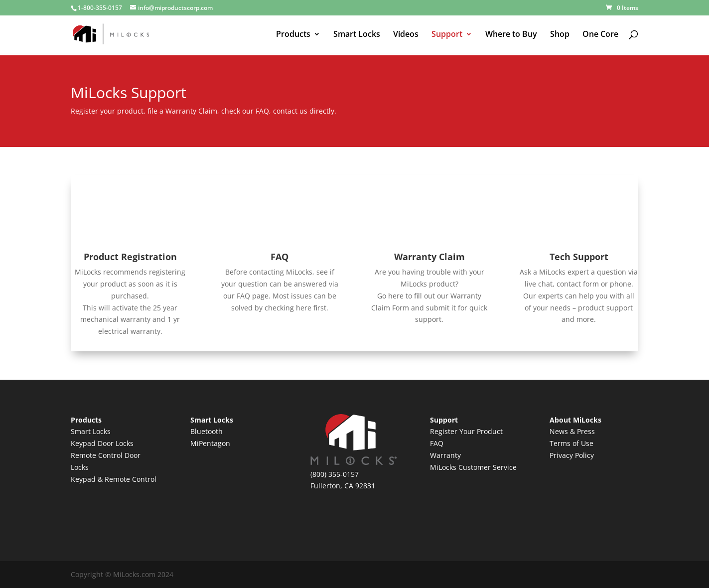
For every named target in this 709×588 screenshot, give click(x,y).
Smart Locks (357, 35)
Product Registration (130, 257)
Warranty (445, 455)
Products (293, 35)
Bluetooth (207, 431)
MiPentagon (210, 443)
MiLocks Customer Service (473, 467)
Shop (560, 35)
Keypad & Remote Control (114, 479)
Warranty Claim (429, 257)
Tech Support (579, 257)
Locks (125, 443)
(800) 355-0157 (335, 474)
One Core (600, 35)
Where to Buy (511, 35)
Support (447, 35)
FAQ (280, 257)
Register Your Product (466, 431)
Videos (406, 35)
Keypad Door (93, 443)
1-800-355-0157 (100, 8)
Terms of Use (571, 443)
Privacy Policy (572, 455)
